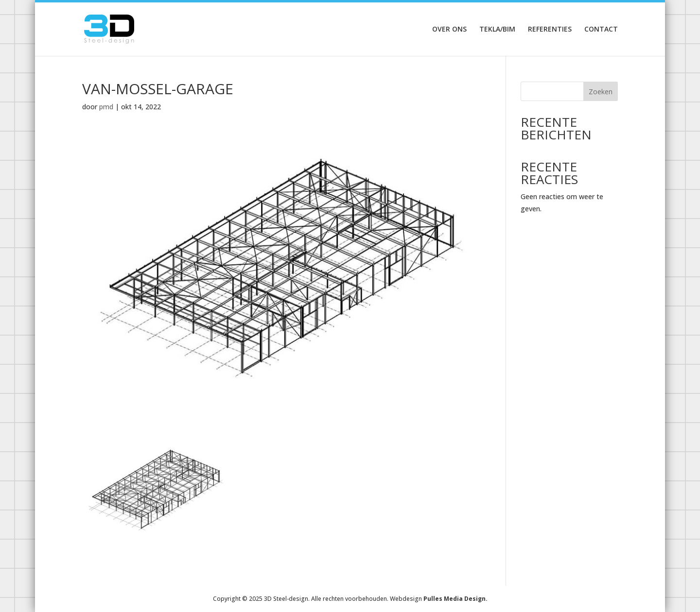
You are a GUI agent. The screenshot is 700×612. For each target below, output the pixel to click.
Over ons (449, 30)
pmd (106, 107)
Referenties (550, 30)
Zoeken (601, 92)
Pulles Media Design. (455, 599)
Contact (601, 30)
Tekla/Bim (497, 30)
